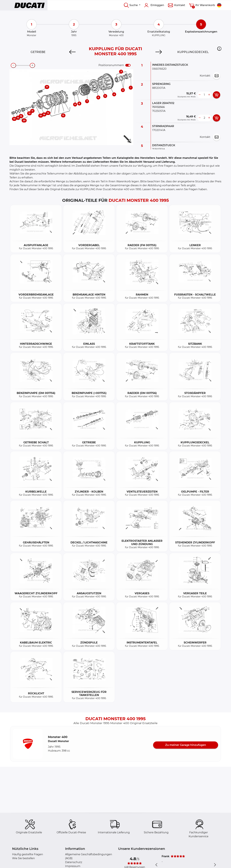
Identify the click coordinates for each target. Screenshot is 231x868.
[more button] (209, 95)
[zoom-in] (32, 65)
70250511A (159, 111)
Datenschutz (74, 862)
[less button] (200, 95)
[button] (219, 49)
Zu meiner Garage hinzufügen (186, 745)
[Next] (159, 52)
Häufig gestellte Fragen (28, 854)
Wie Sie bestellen (23, 858)
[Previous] (72, 52)
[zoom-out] (13, 65)
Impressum (73, 866)
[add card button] (217, 95)
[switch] (128, 65)
